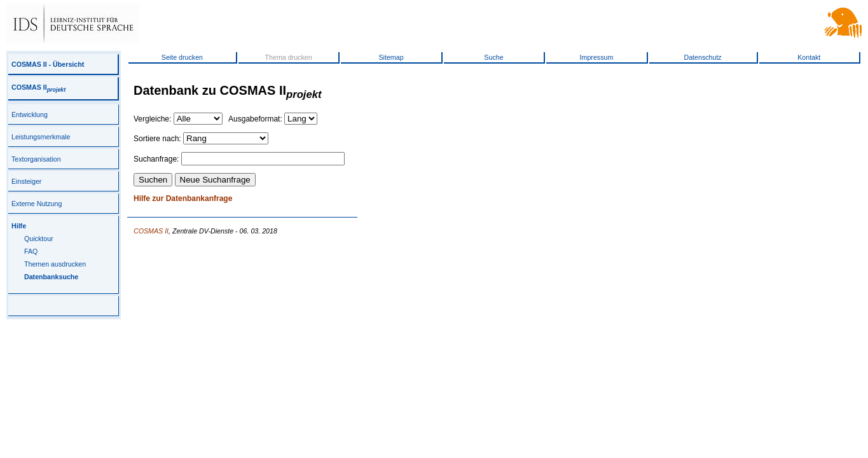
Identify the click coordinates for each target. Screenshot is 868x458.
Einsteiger (26, 181)
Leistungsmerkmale (41, 137)
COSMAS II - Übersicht (48, 64)
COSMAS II (38, 87)
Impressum (597, 57)
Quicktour (39, 239)
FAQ (31, 251)
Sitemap (391, 57)
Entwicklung (30, 114)
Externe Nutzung (37, 204)
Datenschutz (702, 57)
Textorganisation (36, 159)
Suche (493, 57)
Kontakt (809, 57)
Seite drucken (182, 57)
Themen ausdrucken (55, 264)
